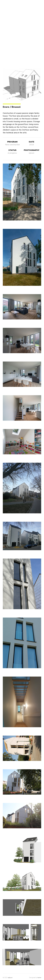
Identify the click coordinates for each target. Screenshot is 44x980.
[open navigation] (4, 4)
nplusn (10, 978)
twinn (39, 978)
